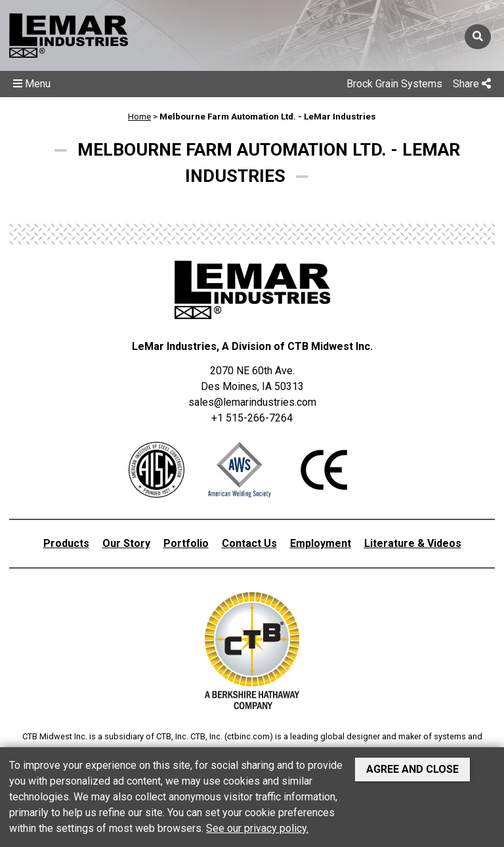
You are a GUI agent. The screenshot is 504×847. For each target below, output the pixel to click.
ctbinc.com (248, 736)
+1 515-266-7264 (252, 418)
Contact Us (249, 543)
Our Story (126, 543)
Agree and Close (412, 769)
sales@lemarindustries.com (252, 402)
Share (472, 84)
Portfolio (186, 543)
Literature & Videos (413, 543)
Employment (321, 543)
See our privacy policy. (257, 828)
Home (139, 117)
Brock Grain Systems (394, 84)
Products (66, 543)
